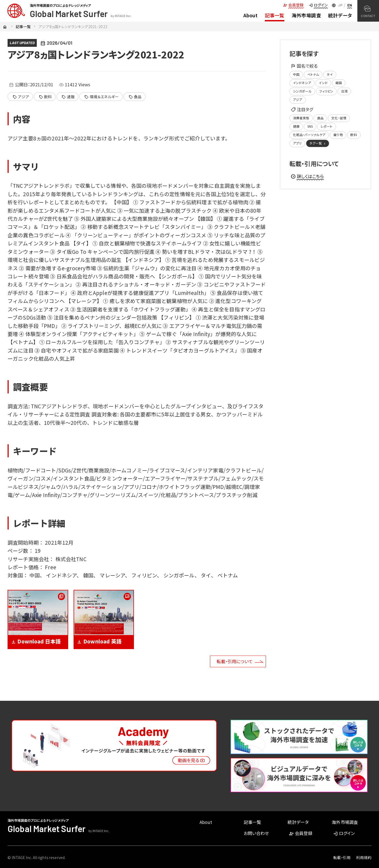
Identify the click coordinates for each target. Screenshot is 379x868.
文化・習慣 (339, 118)
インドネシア (302, 83)
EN (350, 5)
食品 (135, 97)
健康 (296, 126)
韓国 (339, 83)
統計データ (340, 15)
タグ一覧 (318, 143)
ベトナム (313, 74)
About (251, 15)
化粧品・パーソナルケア (309, 135)
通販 (68, 97)
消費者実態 (301, 118)
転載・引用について (235, 661)
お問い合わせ (256, 833)
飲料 (45, 97)
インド (323, 83)
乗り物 (338, 135)
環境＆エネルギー (101, 97)
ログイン (318, 5)
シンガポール (302, 91)
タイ (330, 74)
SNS (310, 126)
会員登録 (293, 5)
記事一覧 (275, 15)
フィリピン (326, 91)
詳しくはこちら (307, 176)
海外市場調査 (306, 15)
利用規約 (364, 857)
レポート (327, 126)
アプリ (297, 143)
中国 (296, 74)
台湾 (344, 91)
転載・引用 (342, 857)
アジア (21, 97)
